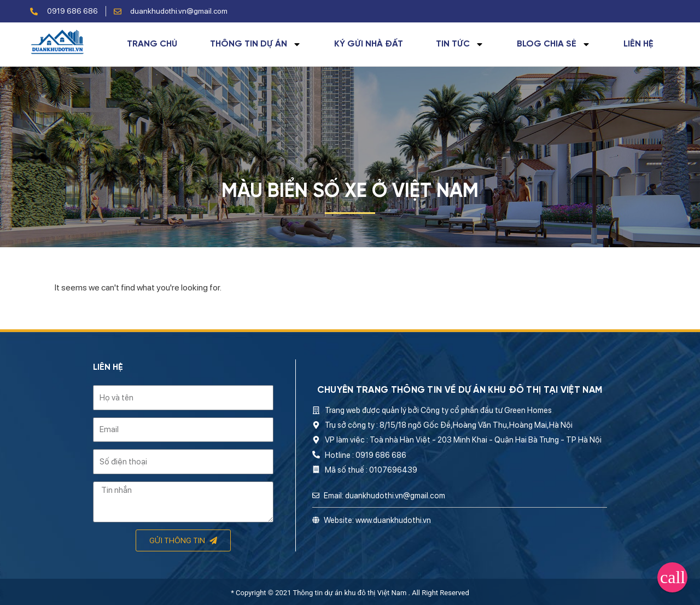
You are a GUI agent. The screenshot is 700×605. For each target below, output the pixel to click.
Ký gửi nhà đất (369, 44)
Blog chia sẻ (554, 44)
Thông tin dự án (256, 44)
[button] (672, 577)
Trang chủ (152, 44)
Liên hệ (638, 44)
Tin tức (460, 44)
